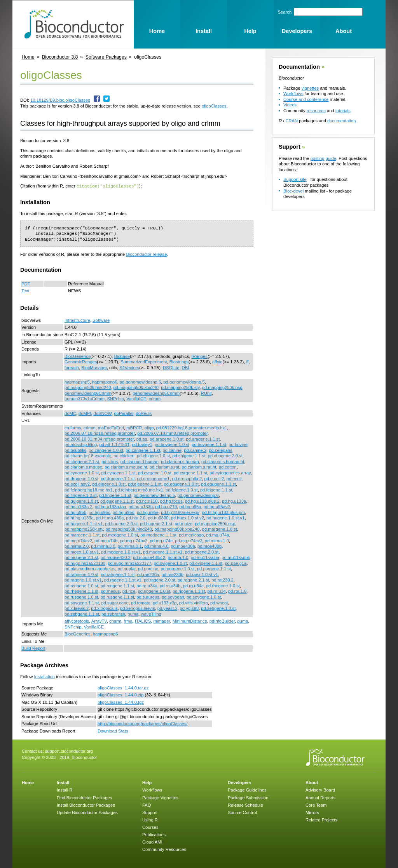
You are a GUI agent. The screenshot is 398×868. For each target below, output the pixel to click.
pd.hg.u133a (234, 501)
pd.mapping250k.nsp (222, 387)
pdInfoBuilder (222, 621)
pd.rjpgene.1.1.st (189, 591)
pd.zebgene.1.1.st (82, 614)
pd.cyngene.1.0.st (82, 472)
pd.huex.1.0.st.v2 (188, 517)
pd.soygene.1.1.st (82, 602)
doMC (70, 413)
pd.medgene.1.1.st (158, 535)
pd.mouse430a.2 (149, 557)
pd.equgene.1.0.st (182, 484)
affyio (217, 361)
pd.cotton (228, 467)
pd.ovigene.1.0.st (170, 563)
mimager (162, 621)
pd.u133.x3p (165, 602)
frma (128, 621)
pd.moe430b (209, 546)
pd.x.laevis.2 (77, 608)
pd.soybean (173, 597)
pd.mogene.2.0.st (202, 552)
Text (25, 290)
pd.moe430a (183, 546)
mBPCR (134, 427)
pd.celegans (220, 450)
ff (247, 361)
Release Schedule (245, 805)
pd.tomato (141, 602)
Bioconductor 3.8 (60, 57)
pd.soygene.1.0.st (204, 597)
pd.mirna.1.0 (217, 540)
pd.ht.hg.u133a (79, 517)
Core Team (316, 805)
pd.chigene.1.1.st (189, 455)
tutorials (343, 111)
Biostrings (179, 361)
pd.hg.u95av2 (217, 506)
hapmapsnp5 (77, 382)
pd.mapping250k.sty (180, 387)
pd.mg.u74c (161, 540)
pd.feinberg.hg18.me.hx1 (89, 490)
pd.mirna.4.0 (156, 546)
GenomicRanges (81, 361)
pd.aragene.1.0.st (167, 439)
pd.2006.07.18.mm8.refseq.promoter (172, 433)
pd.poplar (127, 568)
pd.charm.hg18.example (88, 455)
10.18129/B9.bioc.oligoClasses (60, 100)
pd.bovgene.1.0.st (172, 444)
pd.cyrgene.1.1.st (190, 472)
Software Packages (106, 57)
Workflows (293, 94)
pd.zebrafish (113, 614)
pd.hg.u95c (99, 512)
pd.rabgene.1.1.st (118, 574)
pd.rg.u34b (170, 585)
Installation (44, 676)
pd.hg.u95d (124, 512)
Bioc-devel (293, 191)
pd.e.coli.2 (214, 478)
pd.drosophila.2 (187, 478)
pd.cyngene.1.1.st (119, 472)
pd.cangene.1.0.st (106, 450)
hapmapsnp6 (105, 382)
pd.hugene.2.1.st (156, 523)
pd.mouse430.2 (116, 557)
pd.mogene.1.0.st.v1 (121, 552)
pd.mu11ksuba (205, 557)
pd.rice (129, 591)
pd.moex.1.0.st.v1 (82, 552)
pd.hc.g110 (147, 501)
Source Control (242, 812)
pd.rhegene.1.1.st (81, 591)
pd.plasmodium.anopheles (90, 568)
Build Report (33, 648)
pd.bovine (238, 444)
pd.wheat (219, 602)
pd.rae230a (148, 574)
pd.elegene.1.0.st (109, 484)
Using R (150, 819)
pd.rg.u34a (147, 585)
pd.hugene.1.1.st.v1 (84, 523)
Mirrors (312, 812)
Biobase (122, 356)
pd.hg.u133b (141, 506)
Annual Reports (320, 797)
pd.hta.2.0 (136, 517)
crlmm (155, 398)
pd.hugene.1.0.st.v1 (225, 517)
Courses (150, 827)
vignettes (310, 88)
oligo (149, 427)
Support (290, 147)
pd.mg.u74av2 (78, 540)
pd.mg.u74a (217, 535)
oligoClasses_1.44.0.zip (120, 694)
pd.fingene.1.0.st (81, 495)
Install (63, 782)
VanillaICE (136, 398)
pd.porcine (148, 568)
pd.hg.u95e (148, 512)
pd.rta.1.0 (237, 591)
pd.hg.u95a (190, 506)
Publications (154, 834)
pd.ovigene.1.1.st (206, 563)
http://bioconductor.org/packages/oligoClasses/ (142, 723)
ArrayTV (99, 621)
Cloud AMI (152, 842)
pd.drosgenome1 (154, 478)
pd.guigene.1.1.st (117, 501)
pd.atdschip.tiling (81, 444)
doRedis (144, 413)
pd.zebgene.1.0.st (218, 608)
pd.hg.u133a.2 (79, 506)
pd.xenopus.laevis (138, 608)
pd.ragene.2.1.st (193, 580)
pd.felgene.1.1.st (216, 490)
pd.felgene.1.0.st (182, 490)
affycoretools (77, 621)
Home (28, 57)
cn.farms (73, 427)
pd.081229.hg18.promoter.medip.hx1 (192, 427)
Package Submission (248, 797)
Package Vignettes (160, 797)
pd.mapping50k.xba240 (136, 387)
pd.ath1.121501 (115, 444)
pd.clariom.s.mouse (83, 467)
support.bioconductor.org (69, 751)
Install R (65, 790)
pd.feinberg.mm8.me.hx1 (139, 490)
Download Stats (113, 731)
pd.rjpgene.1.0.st (154, 591)
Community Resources (164, 849)
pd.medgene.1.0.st (120, 535)
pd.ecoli (234, 478)
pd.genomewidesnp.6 (140, 382)
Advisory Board (320, 790)
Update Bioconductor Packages (87, 812)
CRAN (292, 121)
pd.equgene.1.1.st (218, 484)
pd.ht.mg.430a (110, 517)
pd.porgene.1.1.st (214, 568)
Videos (290, 105)
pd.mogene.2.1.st (81, 557)
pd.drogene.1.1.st (118, 478)
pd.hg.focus (171, 501)
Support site (295, 179)
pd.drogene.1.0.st (81, 478)
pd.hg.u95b (75, 512)
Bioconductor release (146, 254)
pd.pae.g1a (236, 563)
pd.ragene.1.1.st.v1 (123, 580)
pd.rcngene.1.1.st (117, 585)
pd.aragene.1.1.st (203, 439)
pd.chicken (124, 455)
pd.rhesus (110, 591)
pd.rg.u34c (193, 585)
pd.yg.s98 (189, 608)
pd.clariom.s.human (180, 461)
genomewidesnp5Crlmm (156, 393)
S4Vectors (129, 367)
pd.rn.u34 (217, 591)
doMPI (85, 413)
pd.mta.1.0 (178, 557)
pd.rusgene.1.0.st (81, 597)
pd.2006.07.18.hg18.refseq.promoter (100, 433)
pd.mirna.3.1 (130, 546)
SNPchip (115, 398)
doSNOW (103, 413)
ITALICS (143, 621)
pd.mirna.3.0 (103, 546)
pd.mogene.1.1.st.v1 (163, 552)
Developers (239, 782)
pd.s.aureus (148, 597)
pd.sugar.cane (115, 602)
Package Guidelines (247, 790)
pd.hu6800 (158, 517)
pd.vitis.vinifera (194, 602)
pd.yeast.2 (168, 608)
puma (133, 614)
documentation (341, 121)
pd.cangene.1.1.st (143, 450)
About (312, 782)
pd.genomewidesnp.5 (184, 382)
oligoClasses (214, 106)
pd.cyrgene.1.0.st (155, 472)
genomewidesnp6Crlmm (88, 393)
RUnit (206, 393)
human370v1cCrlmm (85, 398)
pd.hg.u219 (166, 506)
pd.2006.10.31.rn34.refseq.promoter (99, 439)
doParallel (124, 413)
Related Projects (321, 819)
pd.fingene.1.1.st (115, 495)
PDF (26, 283)
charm (115, 621)
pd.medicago (191, 535)
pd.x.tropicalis (104, 608)
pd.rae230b (172, 574)
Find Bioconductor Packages (84, 797)
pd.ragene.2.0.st (160, 580)
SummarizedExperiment (144, 361)
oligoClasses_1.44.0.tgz (121, 702)
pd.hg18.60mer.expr (180, 512)
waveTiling (151, 614)
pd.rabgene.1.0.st (81, 574)
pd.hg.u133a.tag (111, 506)
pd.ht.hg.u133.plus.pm (223, 512)
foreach (72, 367)
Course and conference (306, 99)
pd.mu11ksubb (236, 557)
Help (147, 782)
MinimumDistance (190, 621)
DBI (186, 367)
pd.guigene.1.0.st (81, 501)
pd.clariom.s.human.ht (223, 461)
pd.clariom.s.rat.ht (199, 467)
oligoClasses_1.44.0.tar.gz (123, 687)
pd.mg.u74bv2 (134, 540)
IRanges (199, 356)
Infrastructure (77, 320)
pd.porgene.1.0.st (178, 568)
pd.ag (142, 439)
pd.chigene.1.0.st (153, 455)
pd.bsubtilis (75, 450)
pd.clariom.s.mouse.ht (126, 467)
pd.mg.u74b (106, 540)
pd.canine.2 (195, 450)
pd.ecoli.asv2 (77, 484)
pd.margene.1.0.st (220, 529)
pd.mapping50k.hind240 (88, 387)
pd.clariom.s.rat (164, 467)
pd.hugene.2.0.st (121, 523)
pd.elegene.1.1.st (145, 484)
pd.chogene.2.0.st (225, 455)
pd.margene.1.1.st (82, 535)
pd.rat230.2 (223, 580)
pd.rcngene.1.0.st (81, 585)
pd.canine (172, 450)
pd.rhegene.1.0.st (223, 585)
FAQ (147, 805)
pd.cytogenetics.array (230, 472)
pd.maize (184, 523)
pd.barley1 (142, 444)
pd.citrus (110, 461)
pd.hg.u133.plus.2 (202, 501)
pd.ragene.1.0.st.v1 (83, 580)
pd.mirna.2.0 (77, 546)
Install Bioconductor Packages (86, 805)
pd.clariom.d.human (140, 461)
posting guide (323, 158)
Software (101, 320)
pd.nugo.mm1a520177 (129, 563)
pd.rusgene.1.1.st (117, 597)
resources (316, 111)
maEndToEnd (111, 427)
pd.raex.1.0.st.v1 (202, 574)
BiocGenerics (78, 356)
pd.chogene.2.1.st (82, 461)
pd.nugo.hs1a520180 (85, 563)
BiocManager (94, 367)
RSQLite (171, 367)
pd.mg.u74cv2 (189, 540)
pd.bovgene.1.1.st (209, 444)
